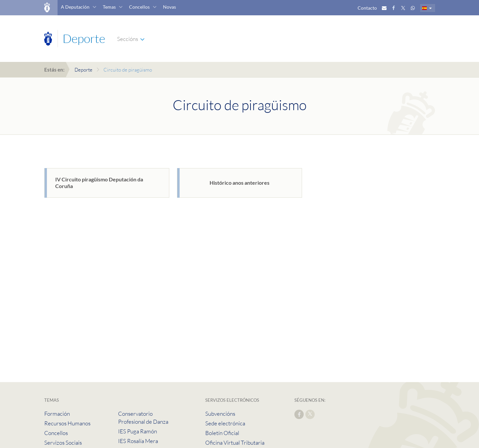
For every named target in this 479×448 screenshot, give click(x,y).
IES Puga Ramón (138, 431)
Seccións (128, 39)
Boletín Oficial (222, 433)
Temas (109, 7)
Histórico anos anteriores (239, 183)
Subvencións (220, 414)
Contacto (367, 8)
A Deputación (75, 7)
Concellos (139, 7)
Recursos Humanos (67, 423)
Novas (169, 7)
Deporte (83, 70)
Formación (57, 414)
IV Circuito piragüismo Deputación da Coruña (99, 183)
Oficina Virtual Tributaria (235, 443)
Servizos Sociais (63, 443)
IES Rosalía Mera (138, 441)
